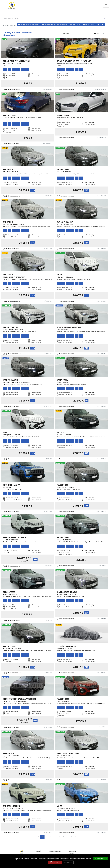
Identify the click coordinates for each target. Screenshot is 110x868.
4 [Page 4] (55, 837)
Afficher (96, 33)
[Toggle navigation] (106, 5)
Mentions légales (55, 851)
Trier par (66, 33)
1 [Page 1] (42, 837)
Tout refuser (55, 862)
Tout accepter (101, 859)
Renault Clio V (75, 24)
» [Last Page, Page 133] (76, 837)
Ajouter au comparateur (13, 89)
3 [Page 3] (51, 837)
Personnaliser (68, 862)
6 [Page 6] (63, 837)
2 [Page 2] (47, 837)
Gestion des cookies (72, 852)
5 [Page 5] (59, 837)
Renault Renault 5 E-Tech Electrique (55, 24)
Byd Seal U (100, 24)
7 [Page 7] (68, 837)
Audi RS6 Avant (88, 24)
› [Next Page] (72, 837)
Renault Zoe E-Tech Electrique (29, 24)
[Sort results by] (81, 33)
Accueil (38, 851)
